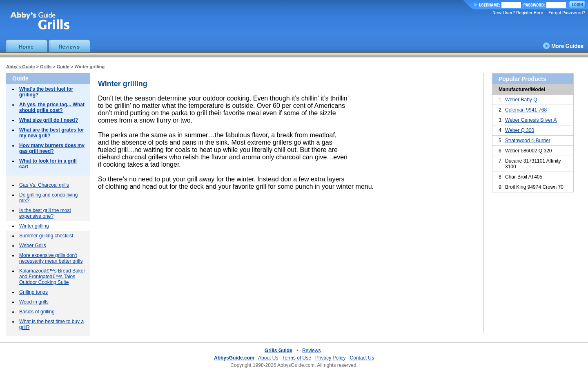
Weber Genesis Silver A (531, 120)
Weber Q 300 (520, 130)
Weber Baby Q (521, 100)
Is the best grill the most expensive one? (45, 213)
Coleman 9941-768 (526, 110)
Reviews (311, 351)
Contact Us (362, 358)
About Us (268, 358)
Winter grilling (34, 226)
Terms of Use (297, 358)
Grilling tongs (33, 292)
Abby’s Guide (21, 67)
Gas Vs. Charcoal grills (44, 185)
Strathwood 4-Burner (528, 141)
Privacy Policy (331, 358)
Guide (63, 67)
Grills (46, 67)
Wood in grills (34, 302)
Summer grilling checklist (46, 236)
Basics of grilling (37, 312)
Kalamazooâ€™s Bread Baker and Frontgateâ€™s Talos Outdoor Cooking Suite (52, 277)
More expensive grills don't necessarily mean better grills (51, 258)
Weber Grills (33, 246)
